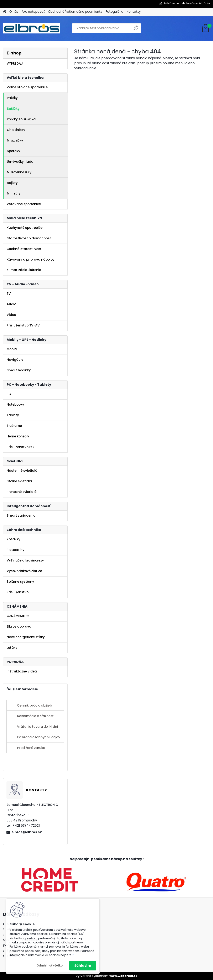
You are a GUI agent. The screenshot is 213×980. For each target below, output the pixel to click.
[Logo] (32, 28)
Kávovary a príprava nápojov (31, 259)
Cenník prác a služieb (35, 705)
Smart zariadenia (21, 515)
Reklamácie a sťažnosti (36, 716)
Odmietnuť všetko (50, 966)
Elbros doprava (19, 626)
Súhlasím (83, 966)
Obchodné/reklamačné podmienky (75, 12)
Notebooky (15, 404)
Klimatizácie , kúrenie (24, 270)
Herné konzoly (18, 436)
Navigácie (15, 360)
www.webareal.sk (123, 976)
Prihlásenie (171, 3)
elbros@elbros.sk (27, 832)
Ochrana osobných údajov (39, 737)
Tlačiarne (14, 426)
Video (11, 315)
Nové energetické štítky (26, 637)
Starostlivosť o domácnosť (29, 238)
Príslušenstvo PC (20, 447)
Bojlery (12, 183)
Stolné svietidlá (19, 481)
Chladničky (16, 130)
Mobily (12, 349)
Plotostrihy (15, 550)
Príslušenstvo (18, 592)
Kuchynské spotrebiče (25, 228)
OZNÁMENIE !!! (18, 616)
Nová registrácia (198, 3)
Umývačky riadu (20, 162)
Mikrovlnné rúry (19, 172)
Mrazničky (15, 140)
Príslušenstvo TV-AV (23, 325)
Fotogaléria (115, 12)
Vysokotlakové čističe (24, 571)
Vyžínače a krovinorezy (25, 560)
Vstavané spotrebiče (24, 204)
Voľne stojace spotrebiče (27, 87)
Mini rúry (14, 193)
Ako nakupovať (33, 12)
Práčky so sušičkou (22, 119)
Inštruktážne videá (22, 671)
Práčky (12, 98)
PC (9, 394)
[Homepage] (5, 12)
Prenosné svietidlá (22, 492)
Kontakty (134, 12)
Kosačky (14, 539)
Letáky (12, 648)
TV (9, 294)
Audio (11, 304)
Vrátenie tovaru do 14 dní (38, 727)
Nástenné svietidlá (22, 471)
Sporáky (14, 151)
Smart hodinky (19, 370)
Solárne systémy (20, 582)
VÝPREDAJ (15, 63)
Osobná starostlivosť (24, 249)
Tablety (13, 415)
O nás (14, 12)
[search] (136, 30)
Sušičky (13, 109)
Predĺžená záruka (31, 748)
